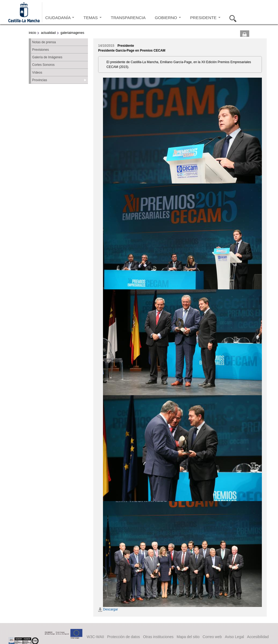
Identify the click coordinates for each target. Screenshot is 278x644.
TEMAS (93, 18)
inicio (32, 33)
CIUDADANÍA (60, 18)
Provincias (40, 80)
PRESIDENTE (205, 18)
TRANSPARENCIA (128, 18)
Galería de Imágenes (47, 57)
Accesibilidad (258, 637)
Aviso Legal (234, 637)
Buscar (231, 18)
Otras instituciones (158, 637)
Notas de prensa (44, 42)
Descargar (108, 609)
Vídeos (37, 73)
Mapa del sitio (188, 637)
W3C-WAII (95, 637)
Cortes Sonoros (43, 65)
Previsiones (41, 50)
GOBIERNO (168, 18)
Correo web (212, 637)
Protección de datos (123, 637)
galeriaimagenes (72, 33)
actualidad (48, 33)
